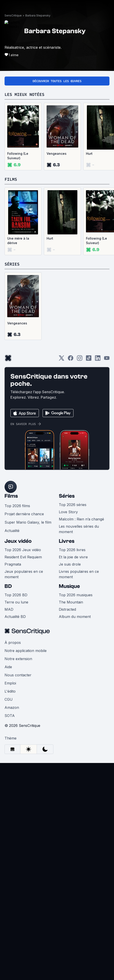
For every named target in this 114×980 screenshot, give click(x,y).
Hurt (50, 238)
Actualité (12, 531)
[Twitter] (62, 359)
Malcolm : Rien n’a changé (81, 519)
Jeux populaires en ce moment (24, 574)
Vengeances (57, 154)
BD (8, 586)
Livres (67, 541)
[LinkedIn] (98, 359)
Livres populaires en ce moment (79, 574)
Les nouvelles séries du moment (79, 529)
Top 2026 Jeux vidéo (23, 550)
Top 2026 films (17, 506)
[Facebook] (71, 359)
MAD (9, 609)
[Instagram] (80, 359)
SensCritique (13, 15)
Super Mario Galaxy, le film (28, 522)
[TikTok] (89, 359)
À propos (13, 643)
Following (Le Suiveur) (18, 156)
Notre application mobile (26, 651)
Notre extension (18, 659)
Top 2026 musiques (76, 595)
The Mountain (71, 602)
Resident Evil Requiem (23, 557)
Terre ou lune (16, 602)
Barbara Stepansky (38, 15)
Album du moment (75, 617)
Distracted (67, 609)
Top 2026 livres (72, 550)
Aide (8, 667)
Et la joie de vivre (73, 557)
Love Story (68, 512)
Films (11, 496)
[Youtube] (107, 359)
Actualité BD (15, 617)
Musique (69, 586)
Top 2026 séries (73, 505)
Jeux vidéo (18, 541)
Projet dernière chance (24, 514)
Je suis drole (70, 564)
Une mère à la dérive (18, 241)
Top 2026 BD (16, 595)
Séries (67, 496)
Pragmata (13, 564)
